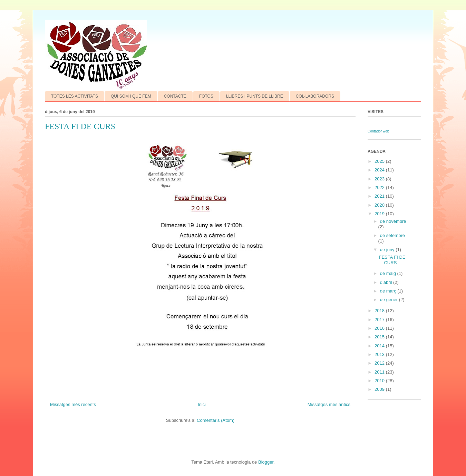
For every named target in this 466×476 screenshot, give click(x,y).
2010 (380, 381)
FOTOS (206, 96)
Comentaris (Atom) (216, 420)
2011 (380, 372)
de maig (389, 273)
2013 (380, 354)
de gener (390, 300)
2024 (380, 170)
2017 (380, 320)
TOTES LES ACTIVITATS (75, 96)
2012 (380, 363)
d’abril (387, 282)
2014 (380, 346)
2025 (380, 161)
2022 (380, 187)
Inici (202, 404)
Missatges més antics (329, 404)
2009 (380, 389)
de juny (388, 250)
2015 (380, 337)
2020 (380, 205)
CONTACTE (175, 96)
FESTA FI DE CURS (80, 126)
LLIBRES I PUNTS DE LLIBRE (255, 96)
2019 (380, 214)
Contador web (378, 131)
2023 (380, 179)
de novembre (393, 221)
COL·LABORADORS (315, 96)
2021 (380, 196)
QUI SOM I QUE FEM (131, 96)
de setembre (392, 235)
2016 (380, 328)
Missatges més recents (73, 404)
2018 (380, 311)
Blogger (266, 462)
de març (389, 291)
